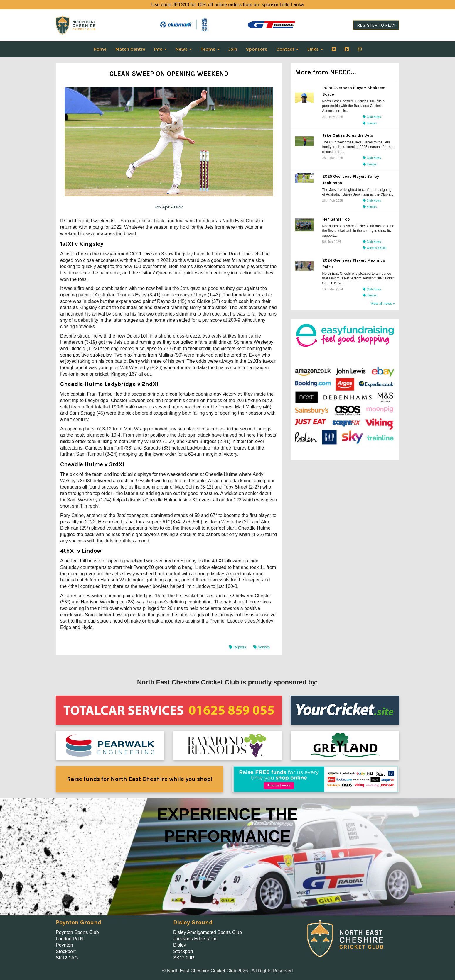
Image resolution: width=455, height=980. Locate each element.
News (184, 49)
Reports (238, 647)
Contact (287, 49)
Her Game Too (336, 219)
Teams (210, 49)
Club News (372, 117)
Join (233, 49)
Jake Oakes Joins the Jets (348, 135)
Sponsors (257, 49)
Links (315, 49)
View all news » (383, 304)
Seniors (262, 647)
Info (160, 49)
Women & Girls (375, 248)
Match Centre (130, 49)
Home (100, 49)
